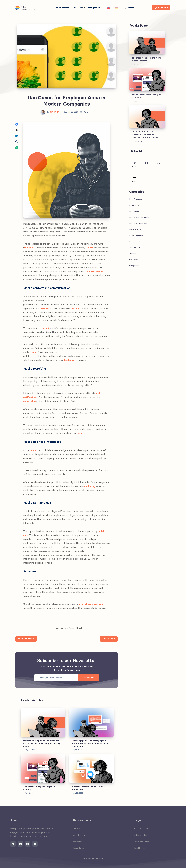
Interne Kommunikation (139, 223)
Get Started (89, 678)
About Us (76, 829)
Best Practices (135, 199)
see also (28, 248)
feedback (69, 360)
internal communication (91, 604)
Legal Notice (139, 848)
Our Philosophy (79, 835)
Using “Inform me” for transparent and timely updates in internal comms (145, 134)
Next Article (109, 639)
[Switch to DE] (118, 8)
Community (134, 205)
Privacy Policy (141, 835)
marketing (90, 486)
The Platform (62, 8)
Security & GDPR (142, 829)
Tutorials (133, 254)
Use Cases (78, 8)
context (34, 450)
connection (29, 401)
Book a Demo (78, 848)
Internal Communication (139, 217)
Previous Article (26, 639)
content (45, 328)
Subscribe (161, 8)
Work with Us (78, 842)
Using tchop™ (95, 8)
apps (91, 248)
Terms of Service (142, 842)
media (33, 352)
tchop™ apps (135, 241)
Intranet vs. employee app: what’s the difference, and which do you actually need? (42, 743)
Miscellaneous (135, 229)
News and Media (136, 235)
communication (94, 271)
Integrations (134, 211)
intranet (76, 308)
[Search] (129, 8)
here (79, 433)
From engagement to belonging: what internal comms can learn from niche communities (90, 743)
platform (45, 308)
